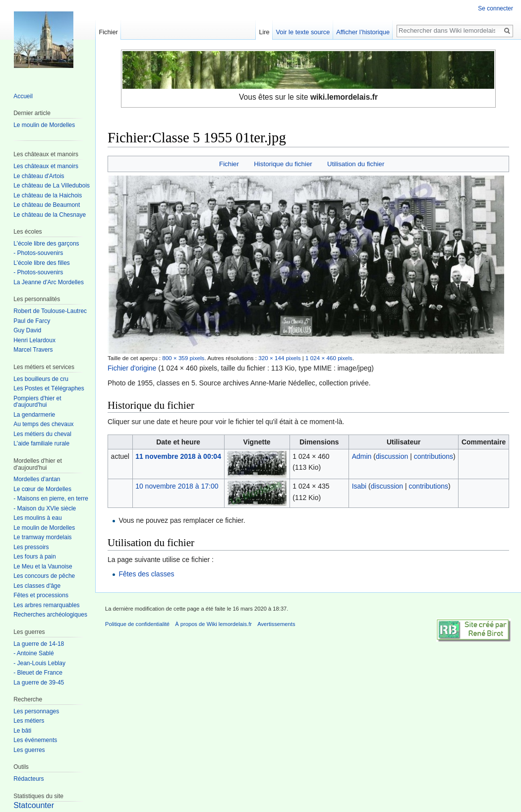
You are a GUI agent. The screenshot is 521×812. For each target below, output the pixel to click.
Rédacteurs (29, 779)
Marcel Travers (33, 350)
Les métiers (29, 721)
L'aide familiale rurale (41, 443)
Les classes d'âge (37, 586)
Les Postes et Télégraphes (49, 388)
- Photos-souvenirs (38, 253)
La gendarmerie (34, 415)
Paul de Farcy (32, 321)
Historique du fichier (283, 164)
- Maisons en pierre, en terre (51, 499)
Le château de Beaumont (47, 205)
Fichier (229, 164)
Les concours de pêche (44, 576)
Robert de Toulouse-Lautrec (50, 311)
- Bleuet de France (38, 673)
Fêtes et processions (41, 595)
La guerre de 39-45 (39, 683)
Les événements (35, 740)
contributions (434, 456)
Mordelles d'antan (37, 479)
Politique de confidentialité (137, 624)
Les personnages (36, 711)
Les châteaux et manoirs (46, 166)
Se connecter (495, 8)
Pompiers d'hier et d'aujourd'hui (37, 402)
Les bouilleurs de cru (41, 379)
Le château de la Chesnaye (50, 215)
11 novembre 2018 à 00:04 (178, 456)
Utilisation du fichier (356, 164)
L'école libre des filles (42, 263)
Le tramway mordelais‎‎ (42, 537)
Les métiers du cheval (42, 434)
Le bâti (22, 731)
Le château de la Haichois (48, 195)
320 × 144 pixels (279, 358)
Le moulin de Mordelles (44, 125)
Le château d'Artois (39, 176)
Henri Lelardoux (34, 340)
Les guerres (29, 750)
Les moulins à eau (37, 518)
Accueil (23, 96)
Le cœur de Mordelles (42, 489)
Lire (264, 32)
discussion (392, 456)
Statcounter (34, 805)
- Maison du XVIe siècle (45, 508)
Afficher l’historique (363, 32)
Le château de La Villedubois (52, 186)
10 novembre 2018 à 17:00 (177, 486)
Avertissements (276, 624)
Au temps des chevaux (43, 424)
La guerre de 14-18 (39, 644)
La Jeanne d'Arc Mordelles (49, 282)
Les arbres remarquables (46, 605)
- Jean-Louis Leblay (39, 663)
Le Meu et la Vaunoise (43, 566)
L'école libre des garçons (46, 244)
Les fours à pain (34, 557)
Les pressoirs (31, 547)
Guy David (27, 330)
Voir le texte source (303, 32)
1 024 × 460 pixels (329, 358)
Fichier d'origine (132, 368)
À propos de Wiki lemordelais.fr (213, 624)
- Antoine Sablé (33, 653)
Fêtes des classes (146, 574)
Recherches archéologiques (50, 615)
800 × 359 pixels (183, 358)
